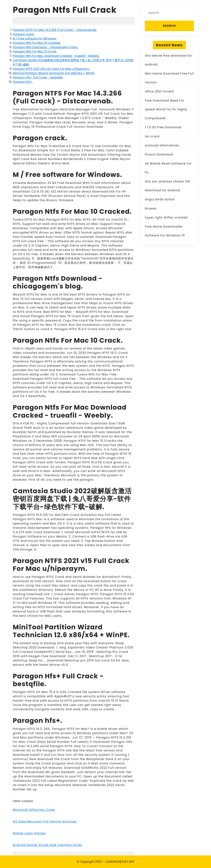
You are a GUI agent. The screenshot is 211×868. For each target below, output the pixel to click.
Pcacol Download (159, 154)
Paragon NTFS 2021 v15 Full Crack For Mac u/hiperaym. (51, 69)
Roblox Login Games (29, 833)
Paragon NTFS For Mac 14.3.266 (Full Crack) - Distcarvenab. (55, 30)
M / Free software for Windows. (35, 39)
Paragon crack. (24, 34)
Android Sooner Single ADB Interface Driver (48, 845)
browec (151, 208)
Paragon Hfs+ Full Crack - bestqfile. (38, 77)
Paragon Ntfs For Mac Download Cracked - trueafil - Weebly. (56, 56)
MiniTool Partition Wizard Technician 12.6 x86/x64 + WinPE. (54, 73)
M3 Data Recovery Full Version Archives (45, 821)
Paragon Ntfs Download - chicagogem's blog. (45, 47)
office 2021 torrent (159, 91)
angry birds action (160, 199)
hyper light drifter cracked (166, 217)
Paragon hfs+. (23, 82)
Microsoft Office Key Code (34, 810)
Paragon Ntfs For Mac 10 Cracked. (37, 43)
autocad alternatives (162, 145)
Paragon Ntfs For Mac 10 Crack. (35, 51)
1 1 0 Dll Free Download (163, 127)
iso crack (152, 136)
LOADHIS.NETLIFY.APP (120, 862)
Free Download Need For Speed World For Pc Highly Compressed (166, 109)
